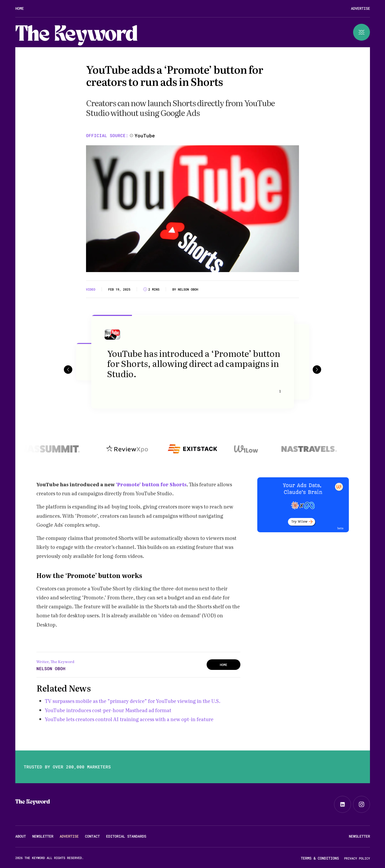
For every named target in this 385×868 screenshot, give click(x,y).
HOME (224, 665)
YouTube (145, 136)
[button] (68, 369)
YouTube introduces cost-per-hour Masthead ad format (109, 710)
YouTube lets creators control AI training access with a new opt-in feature (129, 719)
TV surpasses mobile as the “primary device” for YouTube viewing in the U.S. (133, 701)
